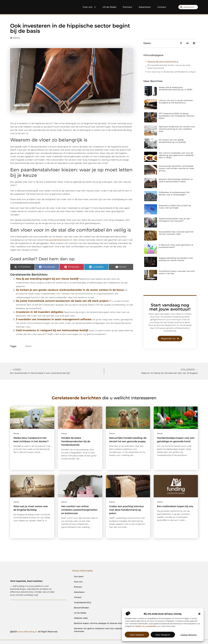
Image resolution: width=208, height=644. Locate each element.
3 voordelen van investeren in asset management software (54, 319)
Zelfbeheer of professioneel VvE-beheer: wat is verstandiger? (174, 193)
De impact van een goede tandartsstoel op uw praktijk (172, 141)
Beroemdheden (82, 608)
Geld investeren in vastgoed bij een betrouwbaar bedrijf (52, 330)
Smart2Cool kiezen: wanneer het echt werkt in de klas (177, 272)
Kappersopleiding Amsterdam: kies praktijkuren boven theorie (176, 259)
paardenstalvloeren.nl (60, 240)
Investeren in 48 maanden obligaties (40, 312)
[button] (199, 614)
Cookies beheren (189, 635)
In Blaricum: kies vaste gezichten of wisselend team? (176, 246)
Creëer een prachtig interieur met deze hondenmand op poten (127, 510)
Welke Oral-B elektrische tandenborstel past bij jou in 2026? (175, 88)
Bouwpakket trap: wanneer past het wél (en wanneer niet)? (176, 233)
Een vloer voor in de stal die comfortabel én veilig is (172, 72)
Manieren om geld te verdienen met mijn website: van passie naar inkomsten (106, 630)
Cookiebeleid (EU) (82, 602)
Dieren (16, 38)
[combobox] (188, 7)
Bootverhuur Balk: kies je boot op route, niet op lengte (175, 207)
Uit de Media (109, 7)
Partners (127, 7)
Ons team (79, 576)
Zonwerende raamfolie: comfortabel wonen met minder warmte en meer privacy (177, 168)
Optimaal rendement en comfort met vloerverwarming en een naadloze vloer (177, 129)
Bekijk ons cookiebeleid (146, 626)
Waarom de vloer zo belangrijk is (163, 61)
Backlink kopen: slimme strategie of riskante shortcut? (100, 623)
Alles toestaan (137, 635)
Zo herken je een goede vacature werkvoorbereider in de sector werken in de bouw (70, 290)
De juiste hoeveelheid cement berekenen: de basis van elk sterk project (62, 301)
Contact (162, 7)
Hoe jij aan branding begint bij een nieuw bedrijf (47, 279)
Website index (81, 618)
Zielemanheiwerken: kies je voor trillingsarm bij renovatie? (174, 220)
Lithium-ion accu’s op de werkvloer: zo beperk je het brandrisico (176, 101)
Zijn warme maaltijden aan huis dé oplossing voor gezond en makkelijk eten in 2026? (176, 155)
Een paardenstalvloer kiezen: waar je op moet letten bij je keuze (169, 67)
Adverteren (145, 7)
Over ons (89, 7)
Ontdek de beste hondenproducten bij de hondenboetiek (76, 441)
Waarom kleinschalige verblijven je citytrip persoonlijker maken (176, 180)
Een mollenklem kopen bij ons (175, 506)
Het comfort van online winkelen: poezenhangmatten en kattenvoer (79, 510)
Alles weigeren (163, 635)
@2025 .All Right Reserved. (34, 632)
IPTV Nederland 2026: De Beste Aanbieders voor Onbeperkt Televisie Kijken (177, 116)
